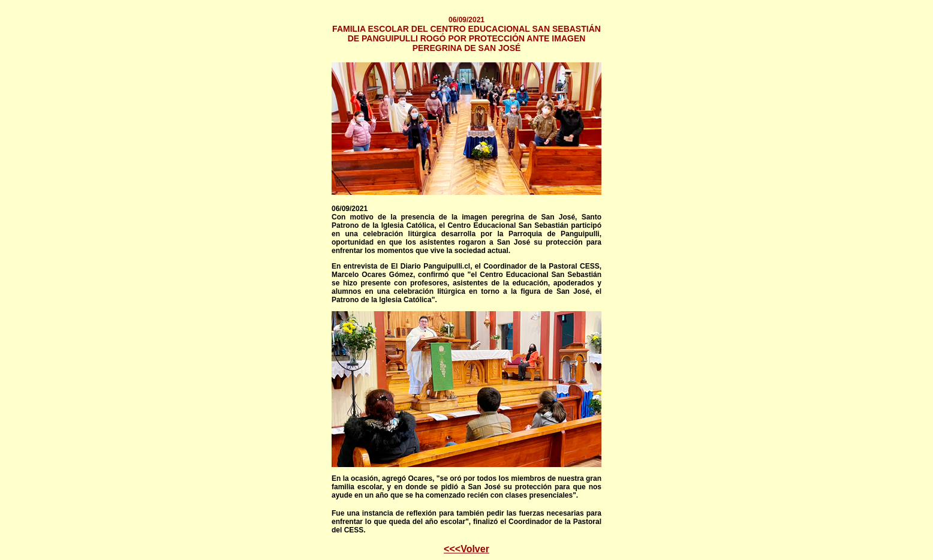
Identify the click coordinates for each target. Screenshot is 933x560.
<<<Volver (466, 549)
